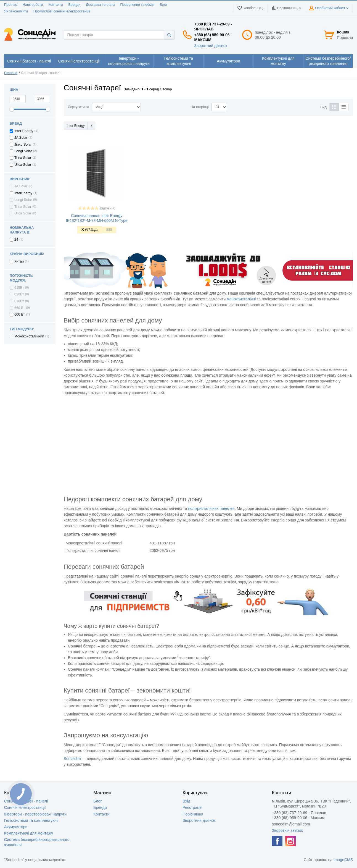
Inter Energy (24, 131)
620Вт (19, 294)
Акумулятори (16, 827)
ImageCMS (343, 860)
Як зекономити (16, 11)
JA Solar (21, 138)
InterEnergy (23, 193)
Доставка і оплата (100, 5)
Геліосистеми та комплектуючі (31, 820)
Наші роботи (33, 5)
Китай (19, 261)
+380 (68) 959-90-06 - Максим (213, 37)
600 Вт (20, 314)
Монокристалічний (29, 336)
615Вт (19, 288)
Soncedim (72, 759)
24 (16, 240)
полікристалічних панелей (211, 508)
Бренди (74, 5)
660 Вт (20, 308)
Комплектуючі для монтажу (29, 833)
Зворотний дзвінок (211, 46)
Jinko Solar (23, 145)
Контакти (55, 5)
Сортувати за (79, 107)
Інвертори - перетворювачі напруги (35, 814)
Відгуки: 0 (108, 208)
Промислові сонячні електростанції (62, 11)
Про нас (11, 5)
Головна (11, 73)
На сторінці (199, 107)
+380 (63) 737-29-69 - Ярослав (213, 27)
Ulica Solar (23, 165)
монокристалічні (241, 299)
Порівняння (193, 814)
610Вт (19, 301)
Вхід (187, 801)
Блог (164, 5)
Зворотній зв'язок (287, 830)
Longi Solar (23, 151)
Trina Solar (23, 158)
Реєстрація (193, 807)
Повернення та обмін (137, 5)
